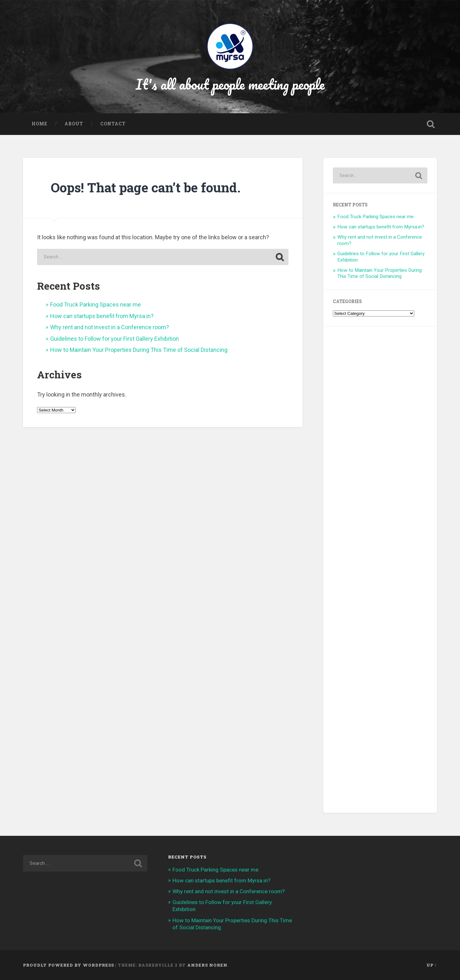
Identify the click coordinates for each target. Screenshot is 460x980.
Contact (113, 124)
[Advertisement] (380, 570)
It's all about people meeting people (230, 84)
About (74, 124)
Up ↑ (432, 965)
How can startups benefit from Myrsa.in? (102, 316)
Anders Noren (207, 965)
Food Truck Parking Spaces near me (96, 304)
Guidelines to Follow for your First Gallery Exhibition (115, 339)
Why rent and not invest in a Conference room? (110, 327)
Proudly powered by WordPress (69, 965)
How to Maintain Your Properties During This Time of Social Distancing (139, 350)
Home (39, 124)
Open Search (431, 124)
